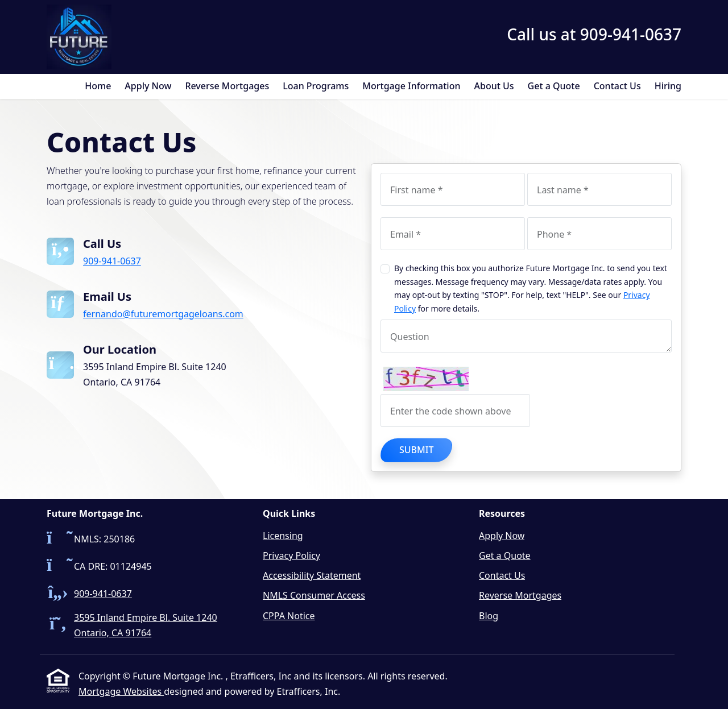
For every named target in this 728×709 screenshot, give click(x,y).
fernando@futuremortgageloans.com (163, 314)
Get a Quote (554, 86)
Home (98, 86)
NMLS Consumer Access (314, 595)
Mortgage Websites (121, 691)
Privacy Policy (291, 555)
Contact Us (617, 86)
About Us (494, 86)
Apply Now (148, 86)
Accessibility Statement (312, 575)
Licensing (283, 536)
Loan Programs (316, 86)
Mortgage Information (411, 86)
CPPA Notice (289, 616)
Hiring (668, 86)
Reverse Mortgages (227, 86)
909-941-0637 (112, 261)
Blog (489, 616)
